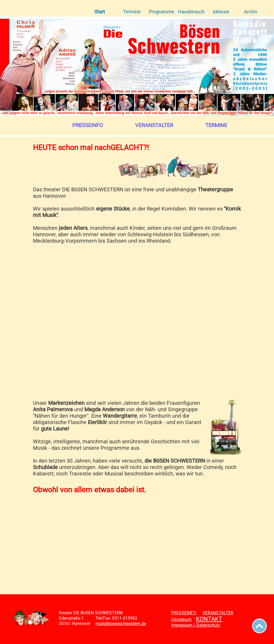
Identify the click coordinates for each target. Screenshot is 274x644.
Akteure (221, 12)
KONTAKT (209, 619)
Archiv (251, 12)
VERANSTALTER (154, 125)
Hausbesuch (191, 12)
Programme (161, 12)
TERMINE (216, 125)
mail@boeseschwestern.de (121, 624)
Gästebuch (181, 620)
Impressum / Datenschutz (196, 625)
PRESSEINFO (88, 125)
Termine (132, 12)
